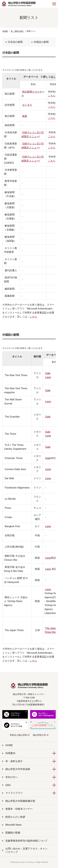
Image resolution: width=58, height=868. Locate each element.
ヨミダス (27, 105)
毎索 (25, 116)
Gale (48, 373)
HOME (5, 31)
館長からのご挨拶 (15, 817)
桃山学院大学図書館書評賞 (20, 801)
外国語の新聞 (41, 42)
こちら (34, 317)
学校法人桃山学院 (18, 735)
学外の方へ (12, 777)
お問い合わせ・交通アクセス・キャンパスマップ (26, 850)
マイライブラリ (14, 793)
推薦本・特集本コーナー (19, 809)
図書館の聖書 (13, 833)
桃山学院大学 (39, 735)
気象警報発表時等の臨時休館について (26, 841)
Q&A (8, 785)
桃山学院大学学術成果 (18, 769)
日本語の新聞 (15, 42)
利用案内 (10, 753)
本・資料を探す (14, 761)
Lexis (48, 377)
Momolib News (14, 825)
